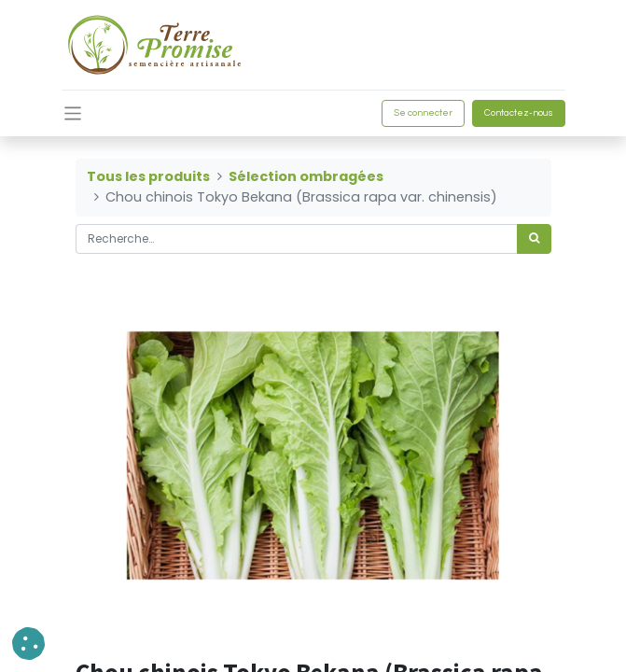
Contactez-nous (519, 113)
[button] (28, 644)
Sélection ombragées (306, 176)
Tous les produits (148, 176)
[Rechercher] (534, 239)
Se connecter (423, 113)
